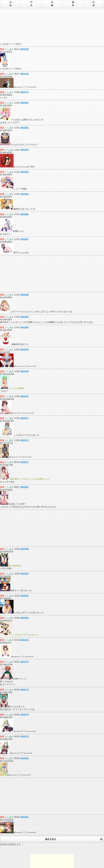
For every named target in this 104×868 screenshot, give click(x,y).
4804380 (24, 758)
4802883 (24, 150)
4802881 (24, 103)
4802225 (24, 49)
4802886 (24, 214)
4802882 (24, 128)
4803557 (24, 462)
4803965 (24, 618)
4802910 (24, 396)
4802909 (24, 371)
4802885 (24, 194)
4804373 (24, 690)
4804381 (24, 817)
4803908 (24, 549)
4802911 (24, 418)
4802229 (24, 74)
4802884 (24, 172)
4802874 (24, 92)
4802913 (24, 440)
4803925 (24, 574)
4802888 (24, 295)
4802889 (24, 317)
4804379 (24, 736)
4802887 (24, 239)
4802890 (24, 327)
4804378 (24, 715)
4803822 (24, 487)
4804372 (24, 662)
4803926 (24, 596)
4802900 (24, 350)
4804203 (24, 640)
